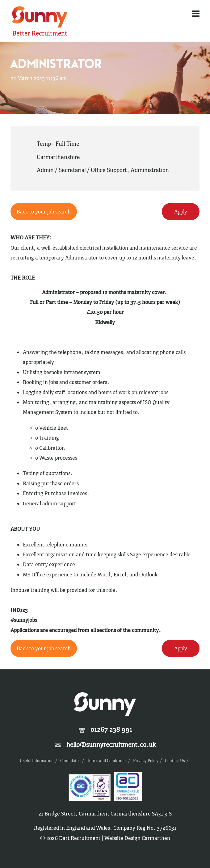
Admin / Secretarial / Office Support (82, 170)
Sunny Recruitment (40, 18)
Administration (150, 170)
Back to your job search (44, 212)
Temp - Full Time (58, 144)
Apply (181, 212)
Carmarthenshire (58, 157)
